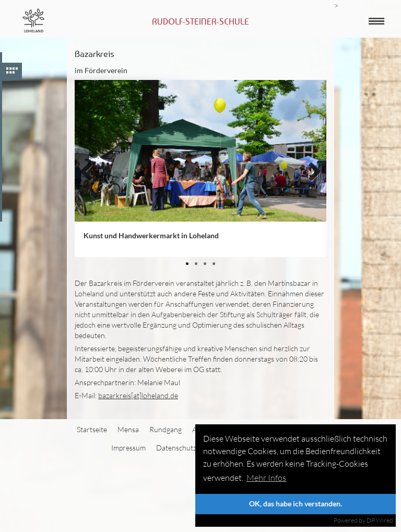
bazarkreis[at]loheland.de (138, 395)
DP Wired (380, 520)
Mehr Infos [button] (266, 478)
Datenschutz (176, 448)
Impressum (128, 448)
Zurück (90, 189)
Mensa (128, 429)
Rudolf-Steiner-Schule (200, 21)
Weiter (311, 189)
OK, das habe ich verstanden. (296, 504)
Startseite (92, 429)
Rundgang (166, 429)
